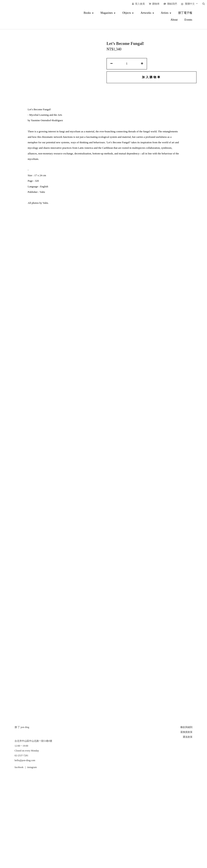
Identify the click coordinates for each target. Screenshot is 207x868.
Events (188, 20)
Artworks (147, 13)
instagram (32, 767)
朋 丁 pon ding (22, 727)
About (174, 20)
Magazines (108, 13)
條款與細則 (186, 727)
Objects (128, 13)
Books (89, 13)
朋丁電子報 (185, 13)
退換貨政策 (186, 732)
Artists (166, 13)
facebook (19, 767)
